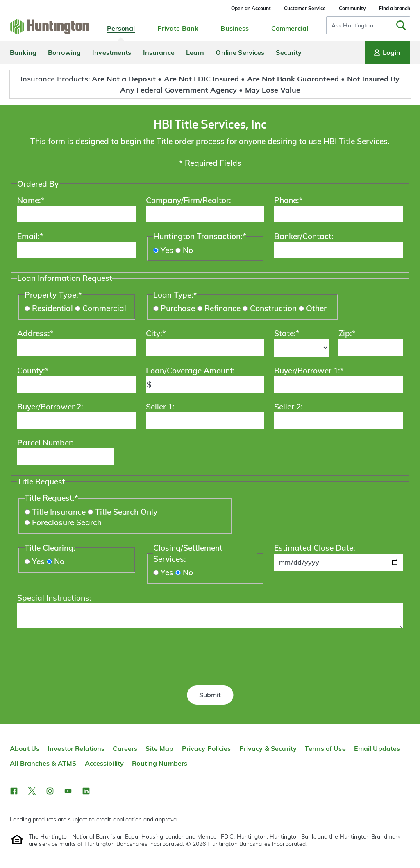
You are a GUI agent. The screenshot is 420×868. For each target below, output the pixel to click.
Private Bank (178, 28)
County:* (33, 371)
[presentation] (210, 661)
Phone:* (288, 200)
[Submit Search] (401, 25)
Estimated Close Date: (315, 548)
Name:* (31, 200)
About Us (25, 748)
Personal (121, 28)
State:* (287, 333)
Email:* (30, 236)
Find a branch (395, 8)
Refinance (222, 308)
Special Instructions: (54, 598)
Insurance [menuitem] (159, 52)
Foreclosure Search (67, 522)
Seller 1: (160, 407)
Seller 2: (288, 407)
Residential (52, 308)
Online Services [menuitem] (240, 52)
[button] (14, 791)
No (188, 250)
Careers (125, 748)
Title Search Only (126, 512)
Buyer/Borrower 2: (50, 407)
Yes (167, 250)
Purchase (178, 308)
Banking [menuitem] (23, 52)
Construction (273, 308)
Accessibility (104, 763)
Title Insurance (59, 512)
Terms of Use (325, 748)
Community (352, 8)
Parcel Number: (45, 443)
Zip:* (347, 333)
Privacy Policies (207, 748)
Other (316, 308)
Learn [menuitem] (195, 52)
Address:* (35, 333)
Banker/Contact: (304, 236)
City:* (156, 333)
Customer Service (305, 8)
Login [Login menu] (386, 52)
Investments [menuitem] (112, 52)
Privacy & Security (268, 748)
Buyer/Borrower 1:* (309, 371)
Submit (210, 695)
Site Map (159, 748)
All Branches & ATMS (43, 763)
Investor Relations (76, 748)
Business (235, 28)
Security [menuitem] (289, 52)
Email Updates (377, 748)
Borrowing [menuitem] (64, 52)
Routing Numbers (160, 763)
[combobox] (368, 25)
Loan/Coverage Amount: (190, 371)
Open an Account (251, 8)
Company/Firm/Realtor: (188, 200)
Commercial (290, 28)
